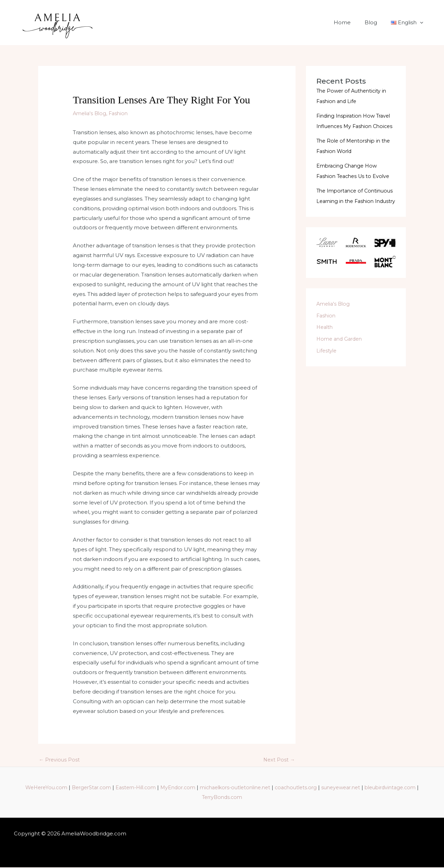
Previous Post (60, 760)
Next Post (279, 760)
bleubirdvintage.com (198, 798)
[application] (422, 23)
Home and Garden (341, 360)
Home (351, 22)
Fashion (121, 113)
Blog (376, 22)
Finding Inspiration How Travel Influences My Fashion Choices (356, 126)
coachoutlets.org (331, 788)
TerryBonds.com (252, 798)
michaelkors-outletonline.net (266, 788)
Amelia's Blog (91, 113)
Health (325, 348)
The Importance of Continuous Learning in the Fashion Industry (352, 211)
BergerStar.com (112, 788)
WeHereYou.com (63, 788)
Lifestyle (327, 371)
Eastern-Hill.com (159, 788)
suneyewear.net (379, 788)
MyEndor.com (204, 788)
